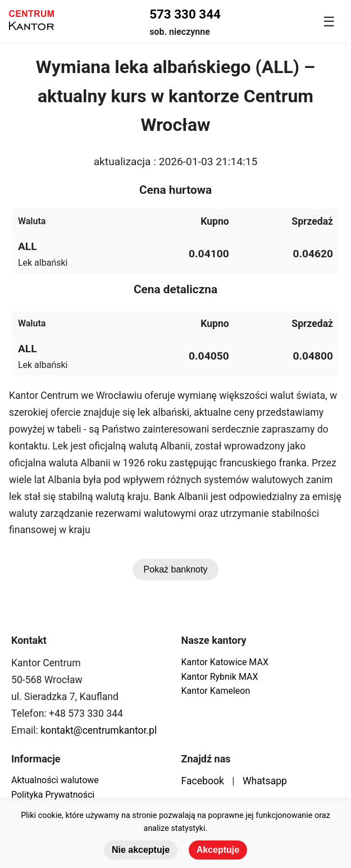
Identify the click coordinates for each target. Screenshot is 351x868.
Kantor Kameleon (216, 691)
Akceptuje (218, 850)
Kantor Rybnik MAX (220, 677)
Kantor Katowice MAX (225, 662)
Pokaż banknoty (176, 569)
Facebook (203, 781)
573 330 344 (185, 14)
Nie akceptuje (141, 850)
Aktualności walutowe (55, 780)
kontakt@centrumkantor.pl (99, 730)
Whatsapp (265, 781)
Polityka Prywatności (53, 795)
